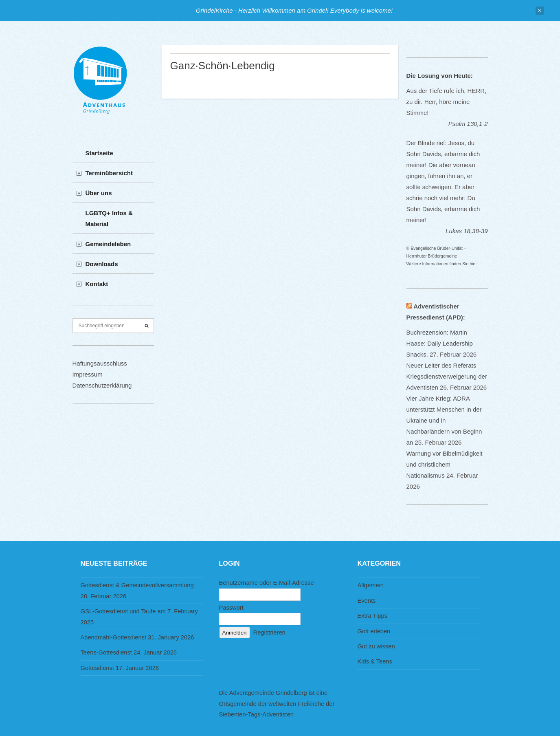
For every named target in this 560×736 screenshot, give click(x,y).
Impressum (88, 374)
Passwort (231, 608)
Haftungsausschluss (100, 363)
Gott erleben (374, 631)
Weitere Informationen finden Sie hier (442, 264)
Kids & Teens (375, 661)
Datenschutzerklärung (102, 385)
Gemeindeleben (108, 244)
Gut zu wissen (376, 646)
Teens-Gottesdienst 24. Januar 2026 (129, 652)
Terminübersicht (109, 173)
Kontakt (97, 284)
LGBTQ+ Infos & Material (109, 218)
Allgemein (371, 585)
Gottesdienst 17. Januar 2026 (120, 668)
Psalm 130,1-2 (468, 124)
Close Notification (540, 11)
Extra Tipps (372, 616)
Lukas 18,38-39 (467, 231)
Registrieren (269, 632)
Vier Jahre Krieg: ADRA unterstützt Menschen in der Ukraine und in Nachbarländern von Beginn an (444, 420)
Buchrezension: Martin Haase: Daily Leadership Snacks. (440, 343)
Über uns (99, 193)
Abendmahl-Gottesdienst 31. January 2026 (137, 637)
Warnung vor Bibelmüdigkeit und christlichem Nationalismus (445, 464)
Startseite (99, 153)
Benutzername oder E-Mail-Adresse (267, 583)
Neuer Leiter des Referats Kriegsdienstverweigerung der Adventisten (447, 376)
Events (367, 601)
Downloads (102, 264)
